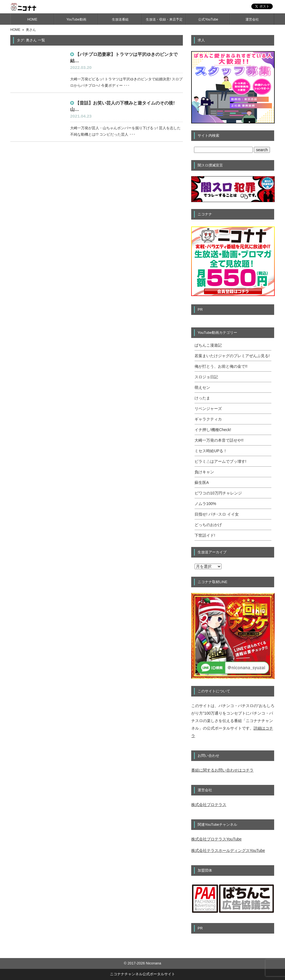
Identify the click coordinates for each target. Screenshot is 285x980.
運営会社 (252, 19)
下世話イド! (205, 535)
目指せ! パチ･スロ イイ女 (217, 514)
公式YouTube (208, 19)
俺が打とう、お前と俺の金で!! (221, 366)
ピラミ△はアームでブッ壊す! (220, 461)
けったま (202, 398)
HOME (32, 19)
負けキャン (204, 472)
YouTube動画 (76, 19)
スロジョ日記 (206, 377)
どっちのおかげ (208, 525)
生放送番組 (120, 19)
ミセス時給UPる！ (211, 451)
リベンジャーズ (208, 409)
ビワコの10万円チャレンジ (218, 493)
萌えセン (202, 387)
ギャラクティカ (208, 419)
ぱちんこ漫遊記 (208, 345)
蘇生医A (202, 482)
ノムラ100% (205, 504)
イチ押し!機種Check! (213, 430)
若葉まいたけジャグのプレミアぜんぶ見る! (232, 356)
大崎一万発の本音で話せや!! (219, 440)
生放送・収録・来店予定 (164, 19)
